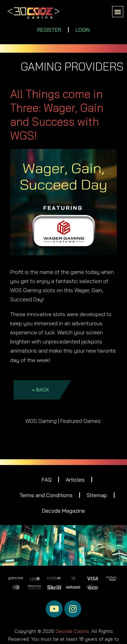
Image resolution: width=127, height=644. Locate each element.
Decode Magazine (63, 511)
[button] (118, 12)
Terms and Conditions (46, 495)
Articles (75, 480)
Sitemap (97, 495)
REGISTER (49, 30)
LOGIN (83, 30)
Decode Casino (72, 630)
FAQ (47, 480)
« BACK (41, 390)
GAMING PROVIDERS (72, 66)
